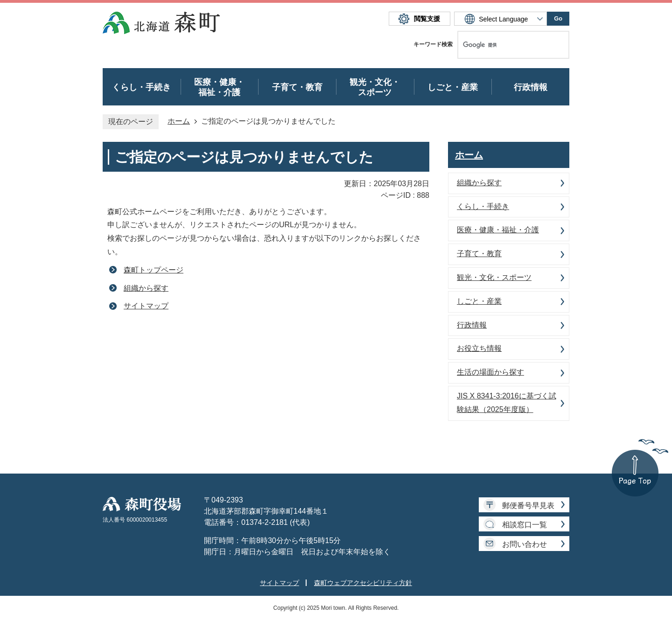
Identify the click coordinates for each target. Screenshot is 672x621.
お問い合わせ (525, 544)
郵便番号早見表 (528, 506)
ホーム (179, 121)
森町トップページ (154, 270)
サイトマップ (146, 306)
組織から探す (146, 288)
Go (558, 18)
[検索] (504, 45)
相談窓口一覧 (525, 525)
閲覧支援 (427, 19)
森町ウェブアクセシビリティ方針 (363, 583)
